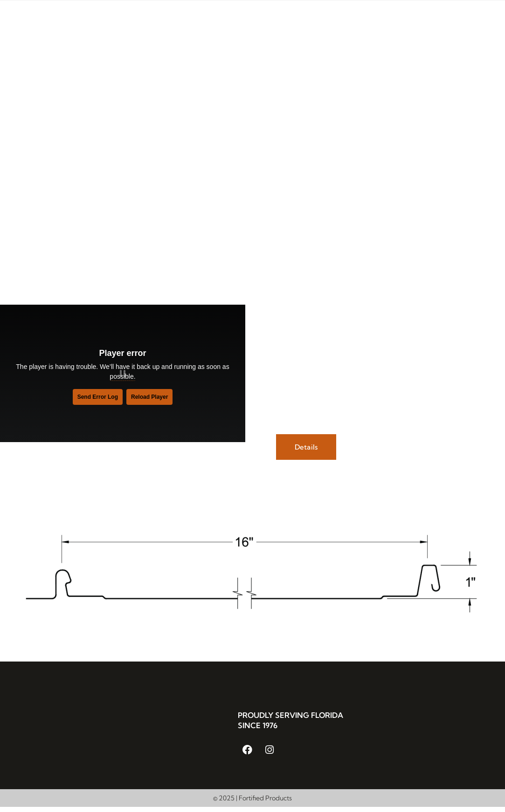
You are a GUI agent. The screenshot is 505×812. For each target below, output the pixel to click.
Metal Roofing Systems (238, 29)
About (169, 29)
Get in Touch (461, 29)
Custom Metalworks (331, 29)
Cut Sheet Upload (448, 51)
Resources (402, 29)
